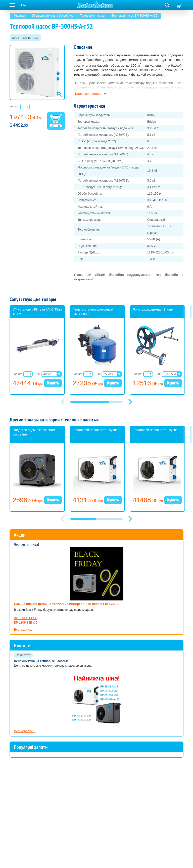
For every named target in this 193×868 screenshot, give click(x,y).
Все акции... (23, 630)
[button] (130, 402)
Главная (19, 16)
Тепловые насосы (93, 16)
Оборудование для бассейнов (53, 16)
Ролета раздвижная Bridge (153, 309)
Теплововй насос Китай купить (96, 430)
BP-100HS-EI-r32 (26, 618)
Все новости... (25, 731)
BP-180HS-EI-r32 (26, 623)
